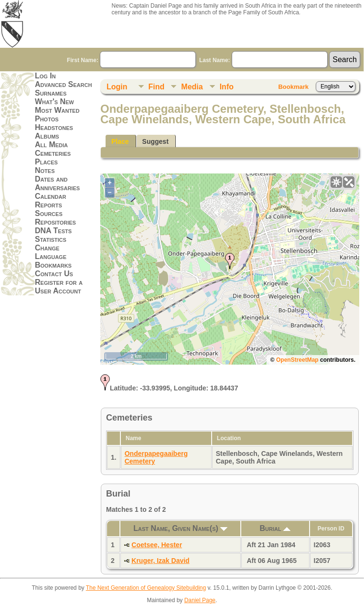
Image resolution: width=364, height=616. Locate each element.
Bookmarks (53, 265)
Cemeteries (53, 153)
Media (192, 87)
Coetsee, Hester (157, 545)
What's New (54, 102)
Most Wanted (57, 110)
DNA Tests (53, 231)
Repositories (55, 222)
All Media (51, 145)
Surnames (51, 93)
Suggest (155, 141)
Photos (47, 119)
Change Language (51, 252)
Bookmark (293, 87)
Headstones (54, 127)
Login (117, 87)
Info (227, 87)
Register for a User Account (59, 286)
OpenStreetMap (297, 360)
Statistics (51, 239)
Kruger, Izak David (160, 561)
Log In (45, 76)
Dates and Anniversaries (57, 183)
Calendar (50, 196)
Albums (47, 136)
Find (157, 87)
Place (120, 141)
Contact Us (54, 274)
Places (46, 162)
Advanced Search (63, 84)
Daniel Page (200, 600)
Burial (275, 528)
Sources (49, 213)
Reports (48, 205)
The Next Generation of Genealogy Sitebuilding (146, 588)
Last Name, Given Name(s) (180, 528)
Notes (45, 170)
